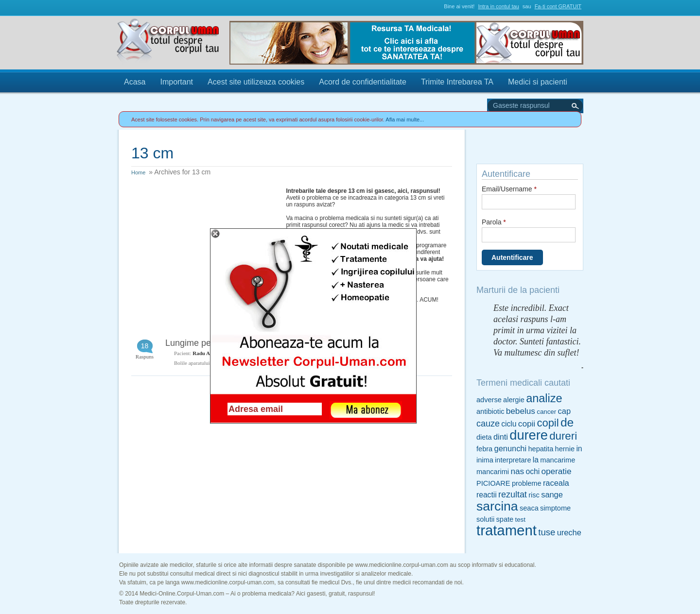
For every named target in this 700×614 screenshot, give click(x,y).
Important (176, 82)
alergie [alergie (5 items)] (514, 400)
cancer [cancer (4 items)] (546, 412)
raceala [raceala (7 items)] (556, 483)
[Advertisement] (204, 248)
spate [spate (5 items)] (505, 519)
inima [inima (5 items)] (485, 460)
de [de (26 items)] (567, 422)
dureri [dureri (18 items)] (563, 436)
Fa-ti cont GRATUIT (558, 6)
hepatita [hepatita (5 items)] (541, 449)
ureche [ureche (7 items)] (569, 532)
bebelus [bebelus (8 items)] (521, 411)
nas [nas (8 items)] (517, 471)
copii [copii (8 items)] (527, 424)
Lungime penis (194, 343)
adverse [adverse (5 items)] (489, 400)
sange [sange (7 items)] (552, 495)
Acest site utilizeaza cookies (256, 82)
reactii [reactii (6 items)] (487, 495)
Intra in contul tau (498, 6)
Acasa (135, 82)
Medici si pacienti (538, 82)
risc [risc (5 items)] (534, 495)
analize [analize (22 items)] (544, 398)
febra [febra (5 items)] (484, 449)
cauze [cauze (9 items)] (488, 424)
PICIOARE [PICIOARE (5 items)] (493, 483)
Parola (494, 222)
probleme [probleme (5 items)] (527, 483)
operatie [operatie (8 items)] (556, 471)
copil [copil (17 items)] (548, 423)
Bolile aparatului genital (200, 363)
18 (145, 346)
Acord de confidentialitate (363, 82)
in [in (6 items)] (579, 449)
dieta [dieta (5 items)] (484, 437)
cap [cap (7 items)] (564, 411)
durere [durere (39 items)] (529, 435)
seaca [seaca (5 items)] (529, 508)
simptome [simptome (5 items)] (555, 508)
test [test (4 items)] (520, 520)
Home (138, 172)
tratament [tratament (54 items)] (507, 530)
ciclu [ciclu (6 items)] (509, 424)
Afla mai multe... (405, 119)
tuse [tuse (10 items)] (547, 532)
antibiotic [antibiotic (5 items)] (490, 411)
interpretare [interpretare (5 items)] (513, 460)
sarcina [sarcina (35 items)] (497, 506)
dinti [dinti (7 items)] (501, 437)
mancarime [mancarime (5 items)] (558, 460)
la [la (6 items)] (536, 460)
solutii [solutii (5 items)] (485, 519)
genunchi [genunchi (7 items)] (511, 448)
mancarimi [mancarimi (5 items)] (493, 472)
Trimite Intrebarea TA (457, 82)
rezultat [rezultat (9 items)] (513, 495)
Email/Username (509, 189)
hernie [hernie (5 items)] (565, 449)
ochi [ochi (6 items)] (533, 471)
